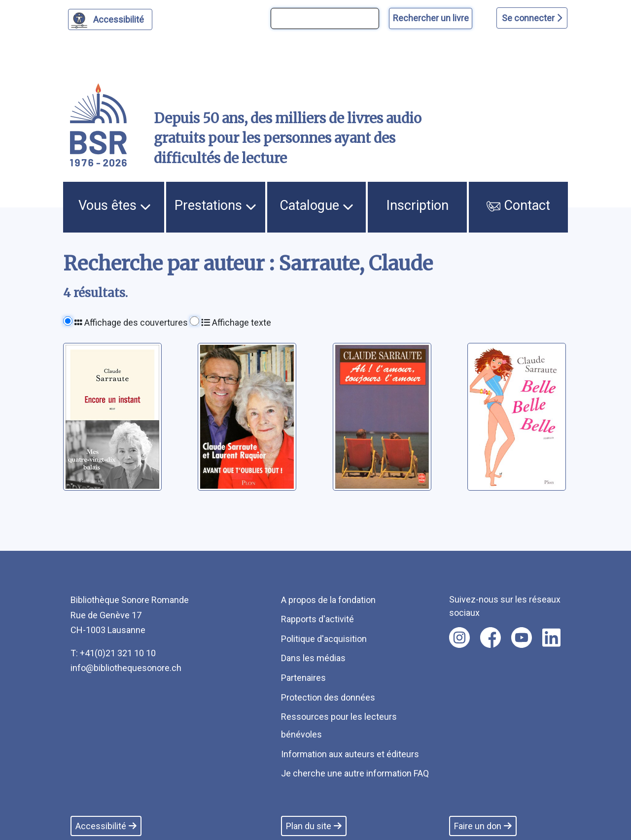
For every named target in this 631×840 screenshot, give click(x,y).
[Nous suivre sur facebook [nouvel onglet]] (491, 638)
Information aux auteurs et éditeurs (350, 754)
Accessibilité (120, 18)
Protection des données (328, 697)
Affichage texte (236, 322)
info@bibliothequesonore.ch (126, 668)
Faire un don (483, 826)
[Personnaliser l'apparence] (110, 19)
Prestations (215, 205)
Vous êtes (115, 205)
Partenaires (303, 678)
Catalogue (316, 205)
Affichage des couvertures (131, 322)
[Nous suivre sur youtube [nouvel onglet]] (522, 638)
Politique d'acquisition (324, 639)
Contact (518, 205)
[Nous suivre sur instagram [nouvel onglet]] (459, 638)
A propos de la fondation (328, 600)
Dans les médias (313, 658)
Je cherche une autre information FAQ (355, 773)
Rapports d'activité (317, 619)
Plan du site (314, 826)
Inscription (418, 205)
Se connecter (532, 18)
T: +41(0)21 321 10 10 (113, 653)
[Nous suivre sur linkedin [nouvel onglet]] (551, 638)
